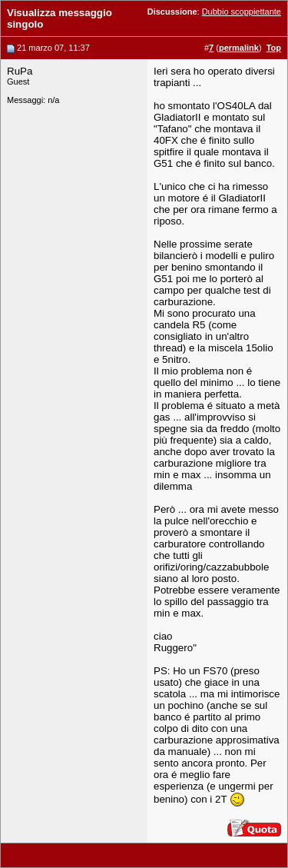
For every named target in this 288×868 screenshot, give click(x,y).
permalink (239, 48)
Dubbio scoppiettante (242, 12)
